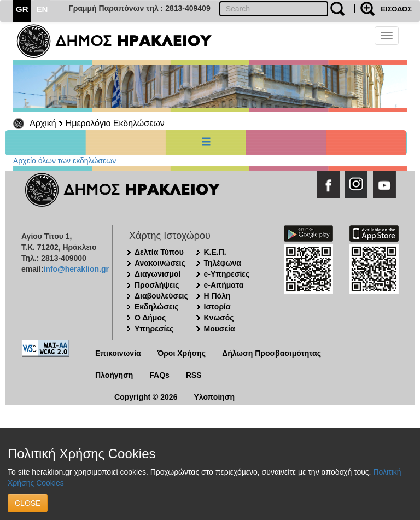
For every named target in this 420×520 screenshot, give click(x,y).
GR (22, 9)
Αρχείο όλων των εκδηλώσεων (65, 161)
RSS (194, 375)
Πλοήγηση (114, 375)
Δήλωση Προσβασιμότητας (272, 353)
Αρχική (43, 123)
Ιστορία (217, 307)
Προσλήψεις (157, 285)
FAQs (159, 375)
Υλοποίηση (214, 397)
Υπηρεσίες (154, 329)
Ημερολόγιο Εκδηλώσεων (115, 123)
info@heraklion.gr (76, 269)
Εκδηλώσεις (157, 307)
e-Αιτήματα (224, 285)
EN (42, 9)
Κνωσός (219, 318)
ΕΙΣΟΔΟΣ (396, 9)
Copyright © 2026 (146, 397)
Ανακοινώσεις (160, 263)
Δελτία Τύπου (159, 252)
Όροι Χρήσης (182, 353)
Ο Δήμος (150, 318)
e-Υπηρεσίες (227, 274)
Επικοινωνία (118, 353)
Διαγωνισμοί (157, 274)
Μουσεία (220, 329)
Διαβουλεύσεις (161, 296)
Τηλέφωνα (223, 263)
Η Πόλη (217, 296)
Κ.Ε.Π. (215, 252)
